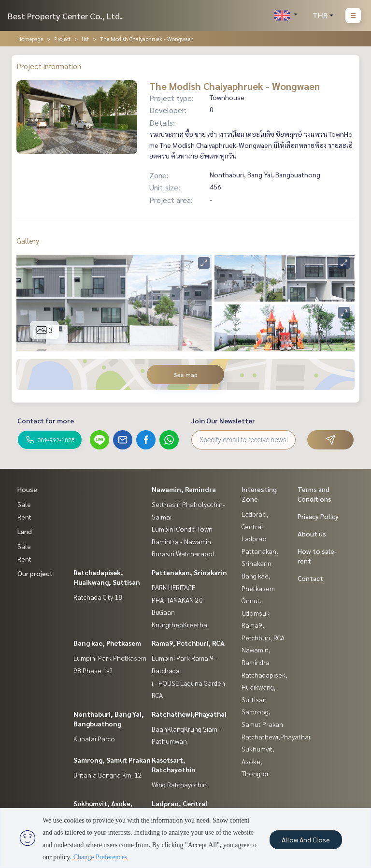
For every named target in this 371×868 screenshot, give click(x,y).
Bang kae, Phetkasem (107, 643)
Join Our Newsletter (223, 420)
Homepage (30, 39)
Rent (24, 517)
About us (312, 534)
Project (62, 39)
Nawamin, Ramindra (184, 489)
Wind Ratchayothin (179, 784)
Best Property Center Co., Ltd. (65, 16)
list (85, 39)
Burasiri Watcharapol (183, 553)
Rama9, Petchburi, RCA (188, 643)
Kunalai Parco (94, 738)
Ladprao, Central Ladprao (255, 526)
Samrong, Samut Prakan (112, 760)
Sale (24, 504)
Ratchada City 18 (98, 597)
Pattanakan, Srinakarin (189, 572)
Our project (35, 573)
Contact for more (46, 420)
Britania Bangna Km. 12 (108, 775)
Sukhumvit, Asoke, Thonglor (258, 761)
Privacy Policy (318, 516)
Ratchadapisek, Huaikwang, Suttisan (264, 687)
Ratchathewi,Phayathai (189, 714)
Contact (310, 578)
